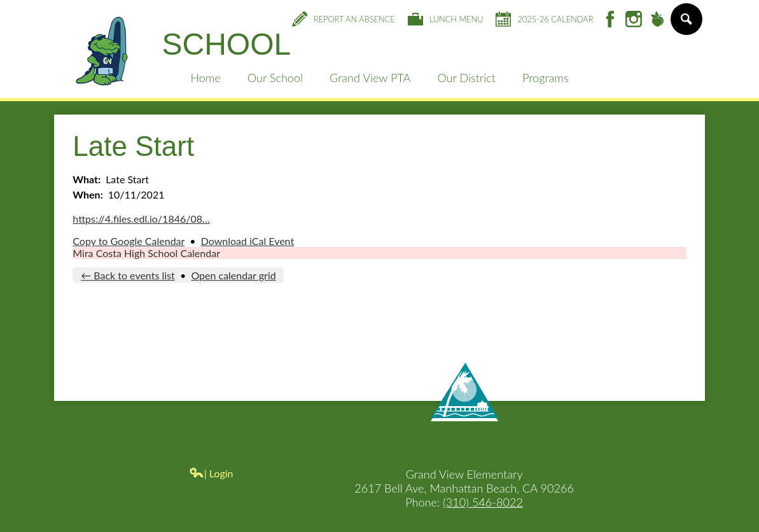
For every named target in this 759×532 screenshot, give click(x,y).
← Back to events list (128, 275)
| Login (211, 473)
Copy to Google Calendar (129, 241)
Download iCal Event (247, 241)
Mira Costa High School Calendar (146, 253)
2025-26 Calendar (544, 19)
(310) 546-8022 (483, 502)
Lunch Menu (446, 19)
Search (686, 24)
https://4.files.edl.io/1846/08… (141, 219)
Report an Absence (344, 19)
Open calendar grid (233, 275)
